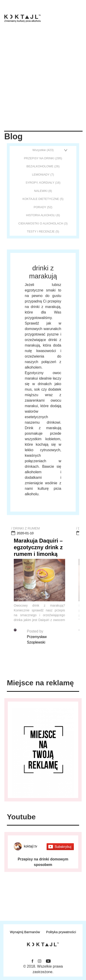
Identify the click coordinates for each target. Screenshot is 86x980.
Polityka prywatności (61, 932)
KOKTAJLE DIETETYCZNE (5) (43, 199)
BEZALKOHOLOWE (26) (43, 166)
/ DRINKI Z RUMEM (25, 528)
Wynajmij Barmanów (25, 932)
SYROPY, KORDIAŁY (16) (43, 183)
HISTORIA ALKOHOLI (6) (43, 215)
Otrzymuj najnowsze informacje (43, 903)
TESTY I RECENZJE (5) (43, 231)
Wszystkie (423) (43, 150)
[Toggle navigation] (79, 15)
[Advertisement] (43, 85)
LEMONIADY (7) (43, 175)
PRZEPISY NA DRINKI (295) (43, 158)
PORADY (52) (43, 207)
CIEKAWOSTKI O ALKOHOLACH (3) (43, 223)
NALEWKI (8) (43, 191)
